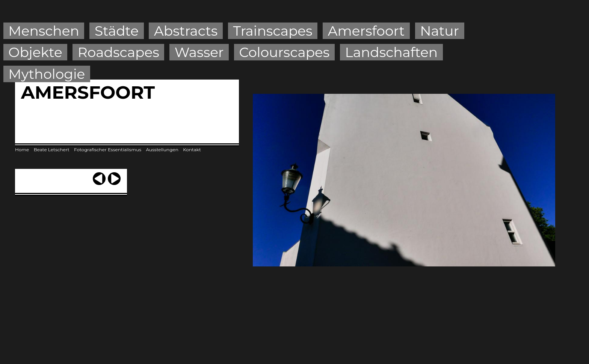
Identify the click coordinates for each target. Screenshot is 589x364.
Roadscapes (119, 52)
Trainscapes (273, 31)
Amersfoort (366, 31)
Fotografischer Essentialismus (108, 150)
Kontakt (192, 150)
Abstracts (186, 31)
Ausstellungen (162, 150)
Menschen (44, 31)
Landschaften (392, 52)
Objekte (35, 52)
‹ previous (99, 175)
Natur (439, 31)
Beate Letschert (52, 150)
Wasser (199, 52)
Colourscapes (285, 52)
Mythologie (47, 74)
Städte (117, 31)
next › (114, 175)
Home (22, 150)
